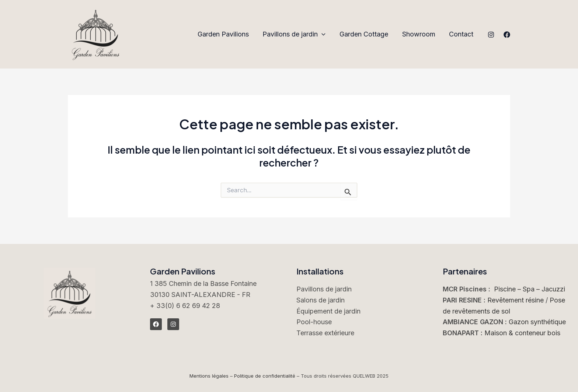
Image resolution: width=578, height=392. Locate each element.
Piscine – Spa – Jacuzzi (530, 289)
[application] (324, 34)
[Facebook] (507, 35)
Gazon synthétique (537, 322)
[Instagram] (491, 35)
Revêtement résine (516, 300)
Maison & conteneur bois (522, 333)
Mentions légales (209, 376)
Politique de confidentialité (265, 376)
